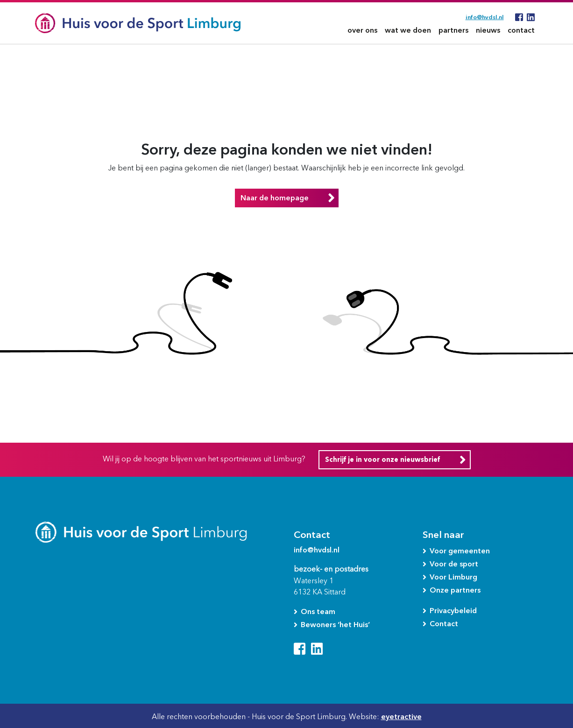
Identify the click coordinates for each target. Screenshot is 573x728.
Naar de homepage (275, 198)
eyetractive (401, 717)
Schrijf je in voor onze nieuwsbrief (382, 460)
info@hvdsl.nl (485, 17)
